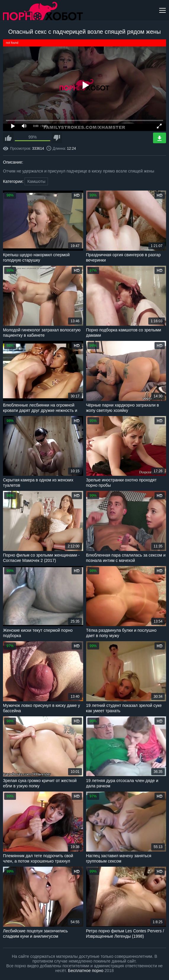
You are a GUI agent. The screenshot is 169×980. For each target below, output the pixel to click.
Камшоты (36, 181)
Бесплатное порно (86, 971)
